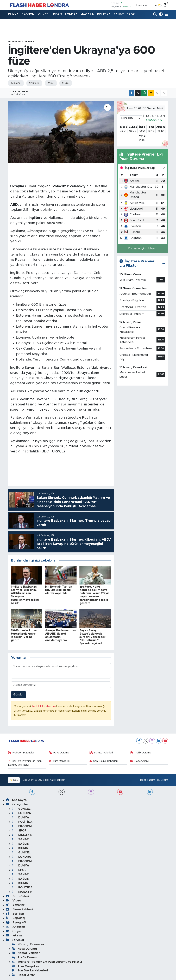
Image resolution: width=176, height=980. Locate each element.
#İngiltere (34, 83)
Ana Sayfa (16, 800)
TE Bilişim (162, 780)
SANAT (119, 14)
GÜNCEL (44, 14)
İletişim (14, 935)
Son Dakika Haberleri (104, 761)
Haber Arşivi (139, 761)
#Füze (65, 83)
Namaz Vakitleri (101, 753)
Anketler (15, 927)
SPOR (131, 14)
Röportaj (15, 918)
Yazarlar (15, 905)
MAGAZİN (87, 14)
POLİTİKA (104, 14)
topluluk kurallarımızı (44, 706)
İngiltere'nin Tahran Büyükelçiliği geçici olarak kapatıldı (59, 590)
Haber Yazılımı (147, 780)
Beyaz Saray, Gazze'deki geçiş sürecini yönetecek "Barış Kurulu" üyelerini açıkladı (92, 637)
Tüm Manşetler (60, 761)
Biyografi (16, 922)
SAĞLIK (20, 844)
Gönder (19, 695)
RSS (14, 780)
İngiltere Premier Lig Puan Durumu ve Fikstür (25, 763)
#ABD (51, 83)
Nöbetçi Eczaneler (21, 753)
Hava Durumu (59, 753)
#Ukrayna (16, 83)
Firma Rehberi (19, 909)
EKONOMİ (28, 14)
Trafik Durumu (141, 753)
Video (13, 901)
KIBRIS (58, 14)
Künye (13, 931)
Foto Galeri (17, 896)
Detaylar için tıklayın (142, 248)
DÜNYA (13, 14)
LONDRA (71, 14)
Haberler (14, 42)
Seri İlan (15, 914)
